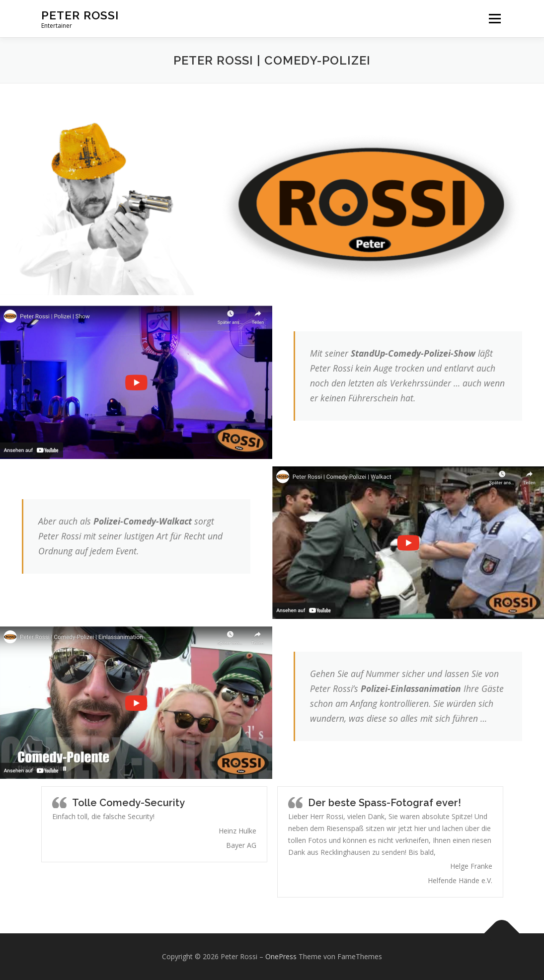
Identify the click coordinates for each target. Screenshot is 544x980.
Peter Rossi (80, 15)
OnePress (281, 956)
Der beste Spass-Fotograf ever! (385, 803)
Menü (495, 19)
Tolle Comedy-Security (128, 803)
